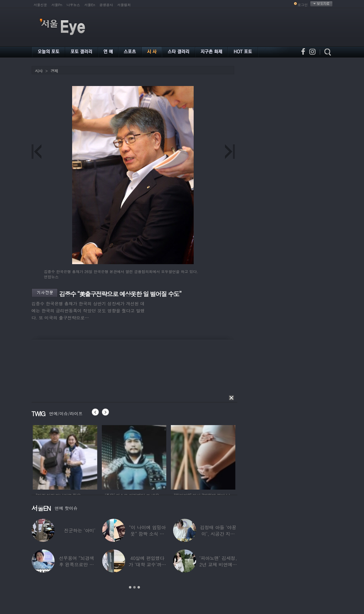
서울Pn (57, 5)
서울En (90, 5)
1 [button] (130, 587)
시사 (39, 71)
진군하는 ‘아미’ (79, 530)
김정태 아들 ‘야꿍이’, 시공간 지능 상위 (218, 534)
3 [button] (139, 587)
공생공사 (106, 5)
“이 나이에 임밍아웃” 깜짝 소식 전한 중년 (147, 534)
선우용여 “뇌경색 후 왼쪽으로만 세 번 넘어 (76, 564)
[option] (75, 456)
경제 (54, 71)
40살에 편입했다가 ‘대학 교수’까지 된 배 (147, 564)
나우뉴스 (73, 5)
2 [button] (134, 587)
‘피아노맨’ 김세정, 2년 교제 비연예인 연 (218, 564)
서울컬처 (124, 5)
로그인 (303, 5)
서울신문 (41, 5)
